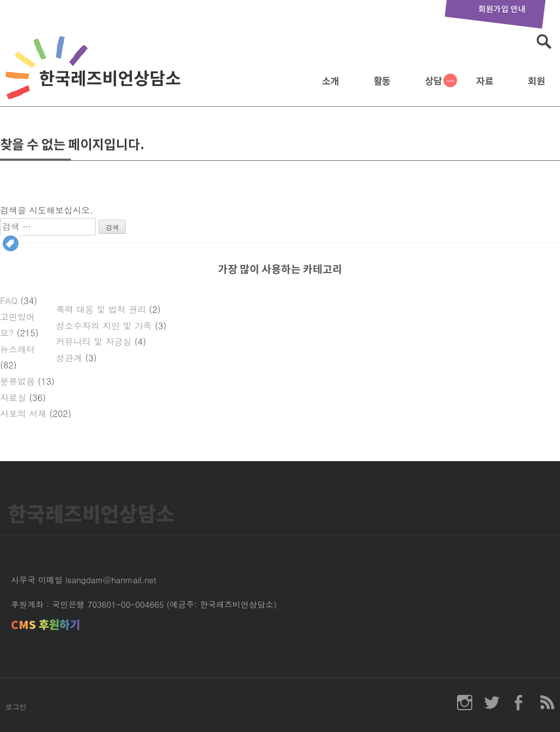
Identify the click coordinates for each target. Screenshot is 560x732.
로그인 (16, 707)
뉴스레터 (17, 349)
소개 (331, 81)
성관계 (69, 358)
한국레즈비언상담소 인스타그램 (465, 703)
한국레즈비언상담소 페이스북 (519, 703)
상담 (434, 81)
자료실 (13, 398)
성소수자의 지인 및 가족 (104, 326)
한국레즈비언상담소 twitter (492, 703)
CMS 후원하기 (45, 625)
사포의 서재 (23, 413)
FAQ (9, 301)
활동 (382, 81)
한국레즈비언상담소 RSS (546, 703)
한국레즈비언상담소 (95, 78)
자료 (485, 81)
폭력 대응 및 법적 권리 (101, 309)
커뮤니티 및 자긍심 (94, 341)
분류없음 (17, 381)
